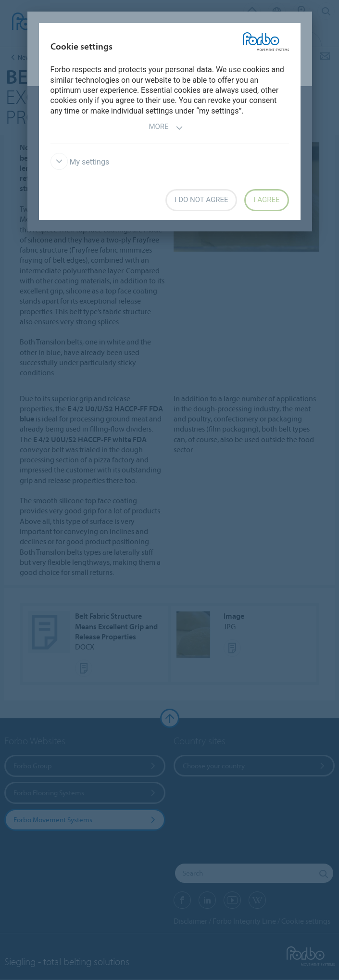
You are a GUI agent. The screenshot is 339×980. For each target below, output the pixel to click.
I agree (266, 200)
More (166, 128)
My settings (80, 162)
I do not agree (201, 200)
